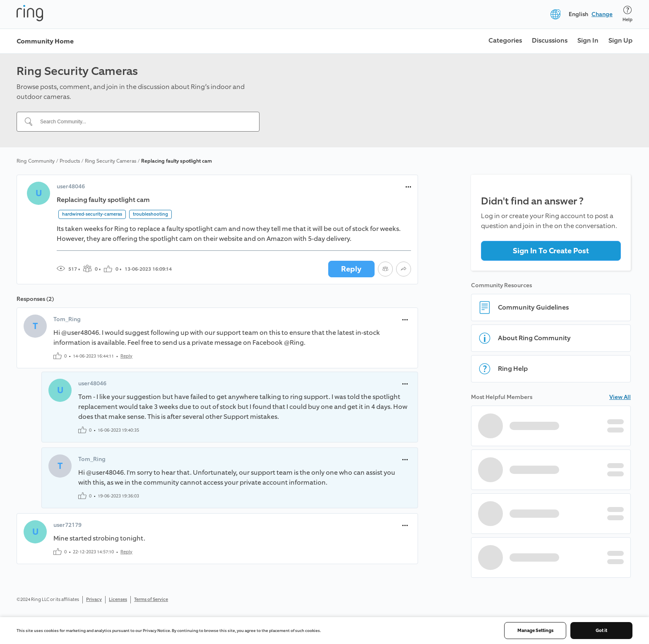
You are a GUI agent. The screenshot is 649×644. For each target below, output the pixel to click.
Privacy (94, 600)
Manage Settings (535, 631)
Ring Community (36, 161)
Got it (601, 631)
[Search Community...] (143, 122)
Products (70, 161)
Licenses (118, 600)
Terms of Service (151, 600)
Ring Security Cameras (111, 161)
